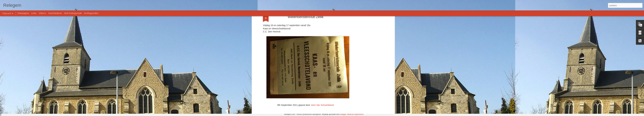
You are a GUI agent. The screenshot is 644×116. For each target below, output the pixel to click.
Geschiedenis (55, 13)
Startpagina (23, 13)
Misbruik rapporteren (355, 114)
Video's (42, 13)
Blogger (343, 114)
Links (34, 13)
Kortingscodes (91, 13)
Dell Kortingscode (73, 13)
